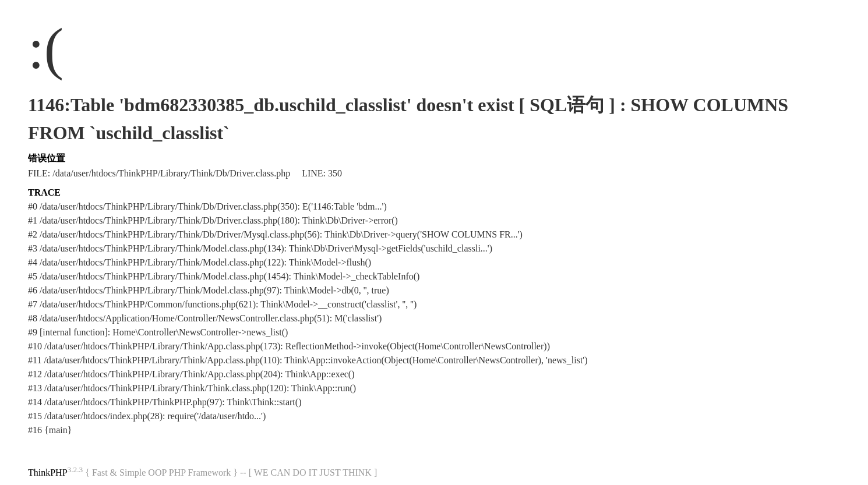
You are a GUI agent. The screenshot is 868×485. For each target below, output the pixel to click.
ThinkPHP (48, 472)
